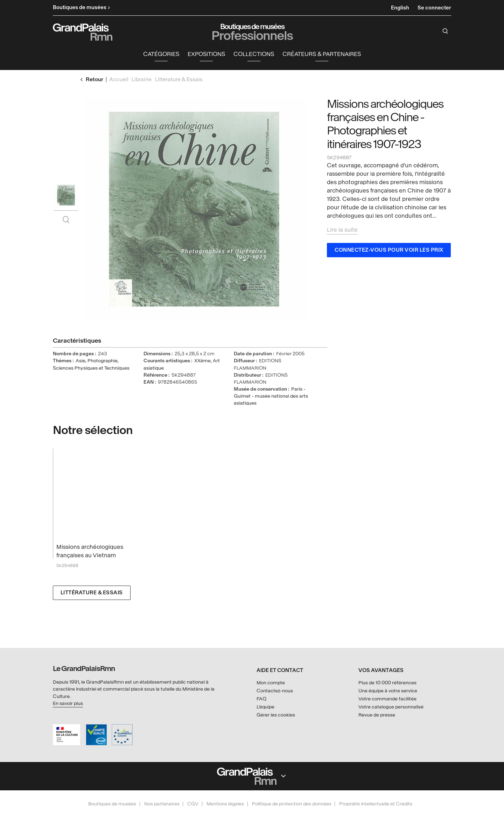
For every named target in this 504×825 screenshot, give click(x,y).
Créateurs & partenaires (322, 54)
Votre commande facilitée (387, 699)
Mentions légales (225, 804)
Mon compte (271, 683)
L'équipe (265, 707)
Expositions (206, 54)
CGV (193, 804)
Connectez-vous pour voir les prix (389, 250)
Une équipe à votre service (388, 691)
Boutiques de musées (112, 804)
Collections (254, 54)
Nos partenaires (162, 804)
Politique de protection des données (292, 804)
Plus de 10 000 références (387, 683)
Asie (80, 361)
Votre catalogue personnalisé (391, 707)
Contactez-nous (275, 691)
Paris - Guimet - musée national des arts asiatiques (271, 396)
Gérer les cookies (276, 715)
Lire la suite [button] (342, 230)
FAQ (261, 699)
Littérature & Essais (92, 593)
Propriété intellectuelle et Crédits (376, 804)
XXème (202, 361)
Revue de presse (377, 715)
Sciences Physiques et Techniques (91, 368)
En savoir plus (68, 703)
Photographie (103, 361)
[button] (161, 55)
